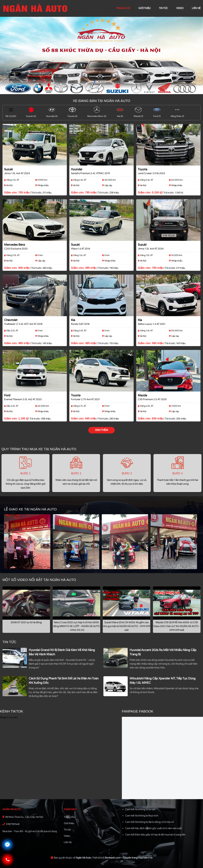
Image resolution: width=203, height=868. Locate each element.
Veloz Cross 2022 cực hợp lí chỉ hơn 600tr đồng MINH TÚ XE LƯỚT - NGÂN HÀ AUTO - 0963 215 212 (76, 626)
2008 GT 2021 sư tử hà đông (26, 622)
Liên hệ (68, 842)
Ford (7, 395)
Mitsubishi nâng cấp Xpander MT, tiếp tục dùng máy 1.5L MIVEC (163, 681)
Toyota (143, 169)
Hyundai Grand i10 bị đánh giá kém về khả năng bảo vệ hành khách (62, 652)
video (180, 8)
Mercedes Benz (15, 245)
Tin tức (163, 8)
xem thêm (101, 430)
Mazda (142, 395)
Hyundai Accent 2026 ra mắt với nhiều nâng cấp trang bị (163, 652)
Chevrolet (11, 320)
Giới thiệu (69, 823)
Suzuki (8, 169)
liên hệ (196, 8)
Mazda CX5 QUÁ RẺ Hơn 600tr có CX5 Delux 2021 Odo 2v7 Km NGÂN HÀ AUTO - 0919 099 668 (177, 626)
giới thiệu (144, 8)
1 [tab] (102, 92)
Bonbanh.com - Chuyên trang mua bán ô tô (129, 858)
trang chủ (123, 8)
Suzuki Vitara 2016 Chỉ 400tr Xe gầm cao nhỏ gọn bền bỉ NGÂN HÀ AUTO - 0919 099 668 (127, 626)
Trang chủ (69, 817)
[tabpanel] (101, 55)
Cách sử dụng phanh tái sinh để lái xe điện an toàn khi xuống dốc (64, 681)
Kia (73, 320)
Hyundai (77, 169)
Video (67, 836)
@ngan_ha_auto (9, 717)
